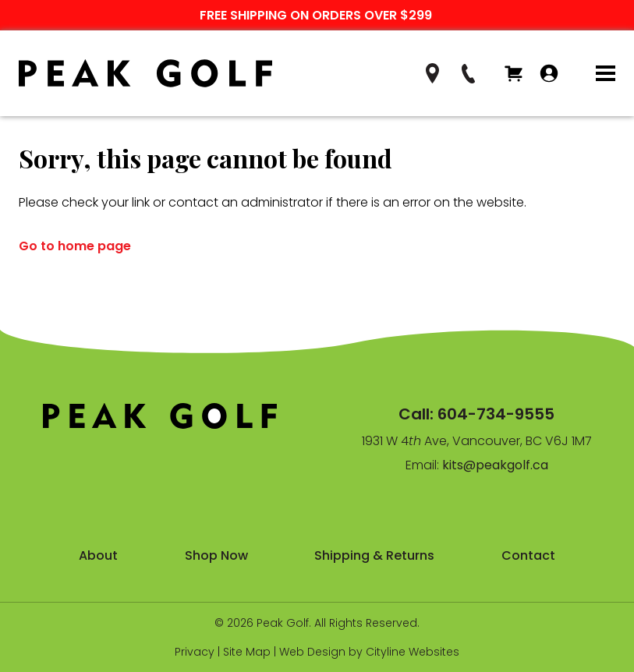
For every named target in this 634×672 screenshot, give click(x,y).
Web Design (312, 652)
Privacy (195, 652)
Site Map (247, 652)
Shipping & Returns (374, 555)
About (98, 555)
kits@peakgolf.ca (495, 465)
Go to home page (75, 246)
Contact (528, 555)
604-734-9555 (496, 414)
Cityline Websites (413, 652)
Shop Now (216, 555)
